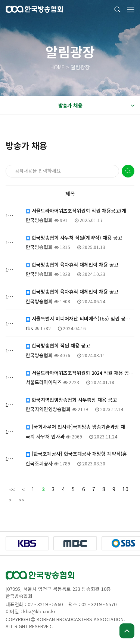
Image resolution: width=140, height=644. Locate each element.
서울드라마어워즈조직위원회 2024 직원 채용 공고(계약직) (80, 373)
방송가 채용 (96, 106)
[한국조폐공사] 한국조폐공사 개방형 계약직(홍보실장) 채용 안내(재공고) (80, 454)
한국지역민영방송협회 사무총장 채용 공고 (71, 400)
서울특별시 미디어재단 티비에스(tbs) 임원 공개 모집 (80, 319)
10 (125, 489)
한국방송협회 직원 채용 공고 (58, 346)
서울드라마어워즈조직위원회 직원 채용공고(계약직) (80, 211)
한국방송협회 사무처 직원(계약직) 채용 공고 (74, 238)
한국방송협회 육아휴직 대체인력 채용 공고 (72, 265)
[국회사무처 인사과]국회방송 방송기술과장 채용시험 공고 (80, 427)
